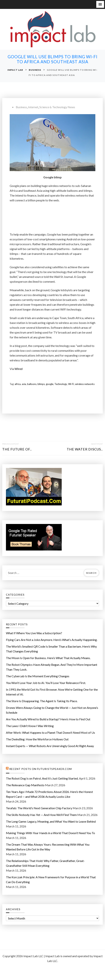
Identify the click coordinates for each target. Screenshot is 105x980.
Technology (61, 384)
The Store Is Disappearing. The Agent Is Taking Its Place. (42, 701)
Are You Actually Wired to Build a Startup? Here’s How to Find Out (48, 719)
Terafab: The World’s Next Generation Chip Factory (39, 808)
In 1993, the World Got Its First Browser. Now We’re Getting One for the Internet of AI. (52, 692)
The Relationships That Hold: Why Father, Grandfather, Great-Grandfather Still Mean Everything (45, 863)
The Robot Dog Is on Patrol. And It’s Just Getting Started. (42, 778)
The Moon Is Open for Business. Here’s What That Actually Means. (48, 658)
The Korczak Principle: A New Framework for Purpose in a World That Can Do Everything (51, 879)
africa (18, 384)
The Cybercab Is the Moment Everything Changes (38, 676)
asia (24, 384)
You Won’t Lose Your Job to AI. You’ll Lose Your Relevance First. (46, 683)
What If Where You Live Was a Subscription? (34, 633)
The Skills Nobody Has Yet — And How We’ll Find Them (41, 815)
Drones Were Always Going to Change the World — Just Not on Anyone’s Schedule (52, 710)
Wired (18, 369)
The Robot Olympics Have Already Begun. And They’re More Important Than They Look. (52, 667)
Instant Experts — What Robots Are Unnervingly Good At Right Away (50, 746)
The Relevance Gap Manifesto (25, 785)
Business (21, 107)
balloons (32, 384)
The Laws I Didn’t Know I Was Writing (30, 726)
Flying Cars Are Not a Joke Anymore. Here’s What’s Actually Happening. (52, 640)
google (50, 384)
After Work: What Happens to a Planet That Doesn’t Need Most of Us (50, 732)
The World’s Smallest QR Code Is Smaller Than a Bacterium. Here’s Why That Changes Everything (51, 649)
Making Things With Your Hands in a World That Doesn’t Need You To (50, 833)
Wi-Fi (71, 384)
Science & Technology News (57, 107)
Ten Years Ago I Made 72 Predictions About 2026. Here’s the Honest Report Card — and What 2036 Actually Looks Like (49, 794)
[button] (100, 4)
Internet (33, 107)
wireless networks (85, 384)
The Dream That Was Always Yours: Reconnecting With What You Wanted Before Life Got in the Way (48, 847)
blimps (41, 384)
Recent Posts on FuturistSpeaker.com (41, 769)
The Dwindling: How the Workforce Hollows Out (37, 739)
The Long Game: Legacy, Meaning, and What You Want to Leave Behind (51, 821)
